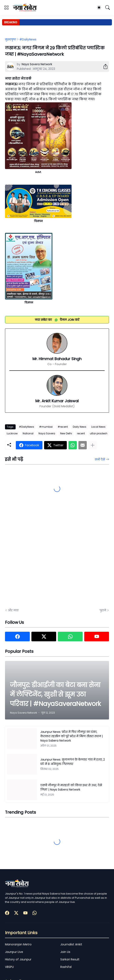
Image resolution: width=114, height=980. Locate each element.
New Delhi (66, 433)
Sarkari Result (70, 959)
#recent (63, 427)
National (28, 433)
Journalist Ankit (71, 944)
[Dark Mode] (99, 8)
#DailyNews (28, 39)
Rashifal (66, 967)
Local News (98, 427)
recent (81, 433)
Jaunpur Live (14, 952)
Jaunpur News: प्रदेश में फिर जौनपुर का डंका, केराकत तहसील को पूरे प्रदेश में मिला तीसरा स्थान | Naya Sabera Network (72, 736)
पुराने (103, 610)
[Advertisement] (47, 558)
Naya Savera (47, 433)
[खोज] (108, 8)
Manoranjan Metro (18, 944)
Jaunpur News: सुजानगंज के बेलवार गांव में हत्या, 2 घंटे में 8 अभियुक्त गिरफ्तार (73, 762)
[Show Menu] (6, 8)
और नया (13, 610)
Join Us (65, 952)
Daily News (80, 427)
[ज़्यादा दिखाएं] (93, 445)
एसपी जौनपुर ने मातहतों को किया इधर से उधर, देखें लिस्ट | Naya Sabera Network (71, 787)
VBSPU (9, 967)
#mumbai (46, 427)
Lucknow (12, 433)
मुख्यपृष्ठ (11, 39)
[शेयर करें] (104, 66)
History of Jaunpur (18, 959)
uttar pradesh (99, 433)
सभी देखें (100, 459)
